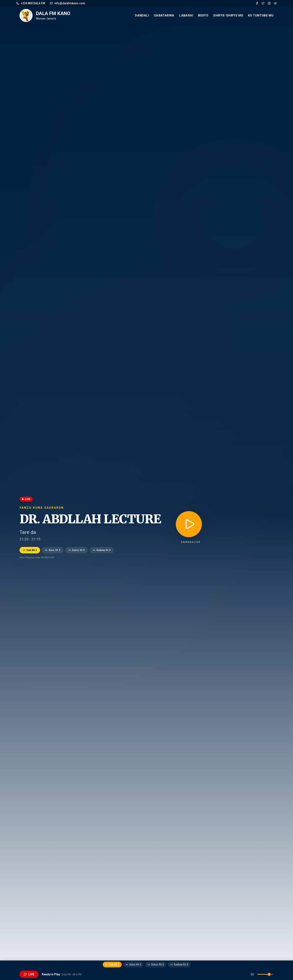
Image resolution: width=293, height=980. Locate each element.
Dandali (142, 15)
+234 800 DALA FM (31, 3)
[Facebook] (257, 3)
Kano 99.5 (53, 550)
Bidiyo (203, 15)
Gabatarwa (164, 15)
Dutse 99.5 (77, 550)
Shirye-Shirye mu (228, 15)
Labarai (186, 15)
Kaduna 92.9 (102, 550)
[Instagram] (269, 3)
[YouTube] (275, 3)
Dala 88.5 (30, 550)
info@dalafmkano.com (68, 3)
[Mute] (252, 974)
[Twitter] (263, 3)
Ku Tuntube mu (261, 15)
